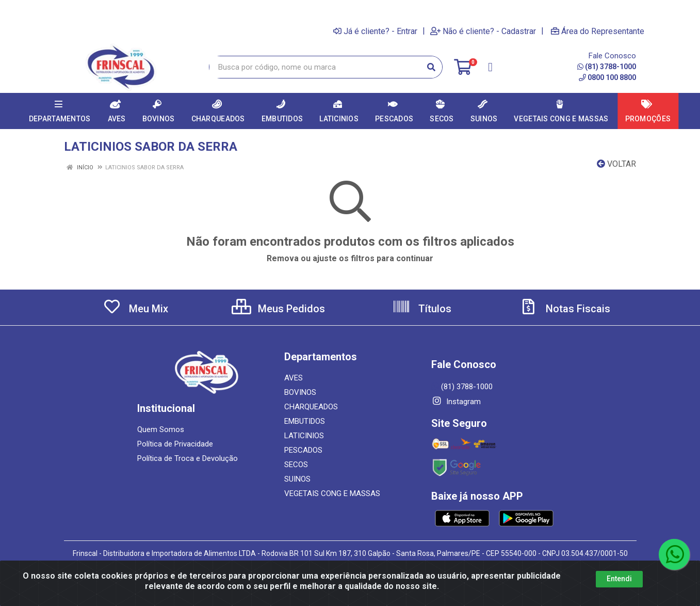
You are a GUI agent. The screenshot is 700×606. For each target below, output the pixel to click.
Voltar (616, 164)
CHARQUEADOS (311, 407)
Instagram (456, 402)
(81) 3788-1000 (607, 67)
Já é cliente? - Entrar (375, 31)
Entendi (619, 579)
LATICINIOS (304, 436)
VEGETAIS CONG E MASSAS (332, 493)
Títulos (422, 309)
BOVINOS (300, 392)
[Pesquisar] (431, 67)
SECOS (296, 465)
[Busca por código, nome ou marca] (315, 67)
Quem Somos (161, 429)
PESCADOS (303, 450)
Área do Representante (598, 31)
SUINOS (297, 479)
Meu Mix (135, 309)
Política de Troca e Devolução (188, 458)
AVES (294, 378)
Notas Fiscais (565, 309)
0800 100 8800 (607, 77)
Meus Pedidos (278, 309)
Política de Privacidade (175, 444)
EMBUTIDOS (305, 421)
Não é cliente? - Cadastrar (483, 31)
